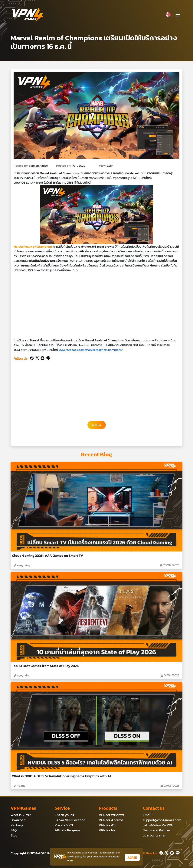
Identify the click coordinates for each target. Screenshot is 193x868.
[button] (169, 15)
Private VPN (64, 825)
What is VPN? (21, 815)
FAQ (14, 830)
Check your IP (65, 815)
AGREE (132, 857)
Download (18, 820)
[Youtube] (42, 358)
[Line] (48, 358)
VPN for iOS (108, 825)
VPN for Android (111, 820)
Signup (97, 425)
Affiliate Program (67, 830)
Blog (14, 835)
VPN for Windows (111, 815)
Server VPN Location (70, 820)
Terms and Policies (157, 830)
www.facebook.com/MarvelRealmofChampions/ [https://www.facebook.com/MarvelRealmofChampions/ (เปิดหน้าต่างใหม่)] (91, 350)
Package (17, 825)
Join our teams (154, 835)
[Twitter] (36, 358)
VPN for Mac (108, 830)
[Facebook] (31, 358)
